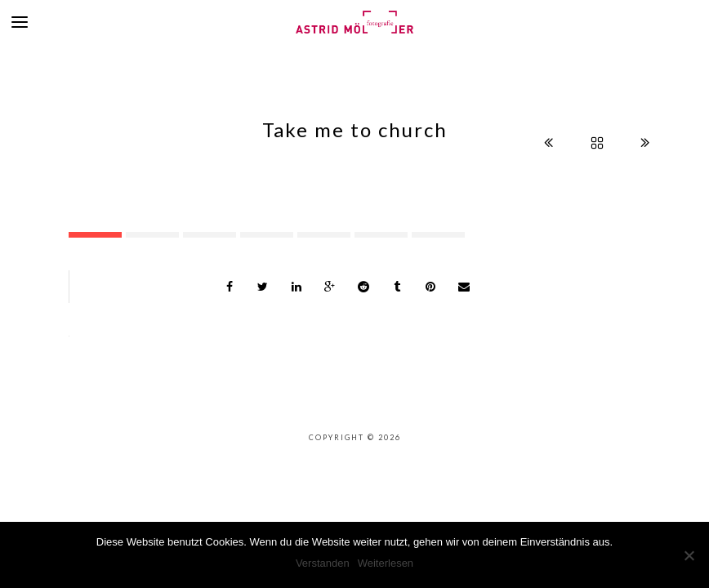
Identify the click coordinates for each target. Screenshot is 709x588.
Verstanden (323, 563)
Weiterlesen (386, 563)
